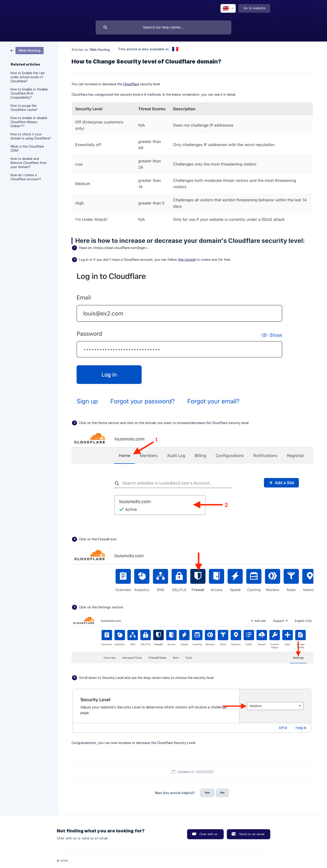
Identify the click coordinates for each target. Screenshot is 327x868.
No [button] (222, 792)
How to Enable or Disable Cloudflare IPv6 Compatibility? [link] (29, 93)
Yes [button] (207, 792)
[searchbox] (163, 27)
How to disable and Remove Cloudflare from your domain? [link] (28, 163)
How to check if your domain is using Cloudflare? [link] (31, 136)
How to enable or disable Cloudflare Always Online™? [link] (29, 122)
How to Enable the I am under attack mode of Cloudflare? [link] (28, 77)
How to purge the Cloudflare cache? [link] (24, 108)
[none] (228, 8)
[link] (27, 50)
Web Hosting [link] (100, 50)
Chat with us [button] (209, 834)
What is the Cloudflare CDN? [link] (27, 149)
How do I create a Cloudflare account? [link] (26, 177)
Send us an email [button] (252, 834)
